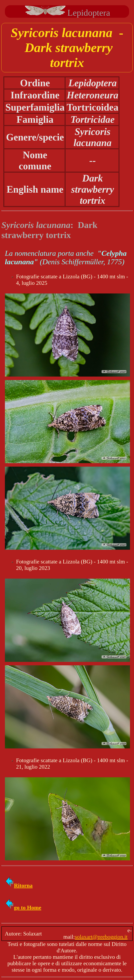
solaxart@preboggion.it (101, 937)
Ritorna (19, 885)
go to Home (23, 908)
